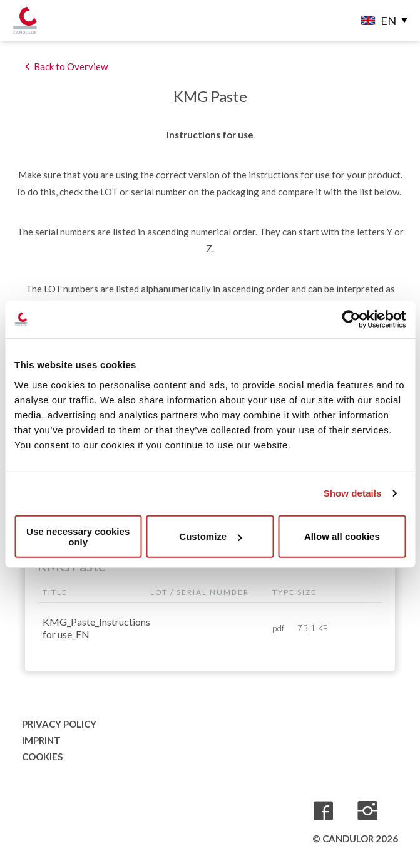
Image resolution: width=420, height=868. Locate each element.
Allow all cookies (342, 536)
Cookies (42, 757)
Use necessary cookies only (78, 536)
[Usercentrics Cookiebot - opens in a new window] (351, 319)
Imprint (41, 740)
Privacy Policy (59, 724)
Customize (210, 536)
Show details (353, 493)
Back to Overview (71, 66)
